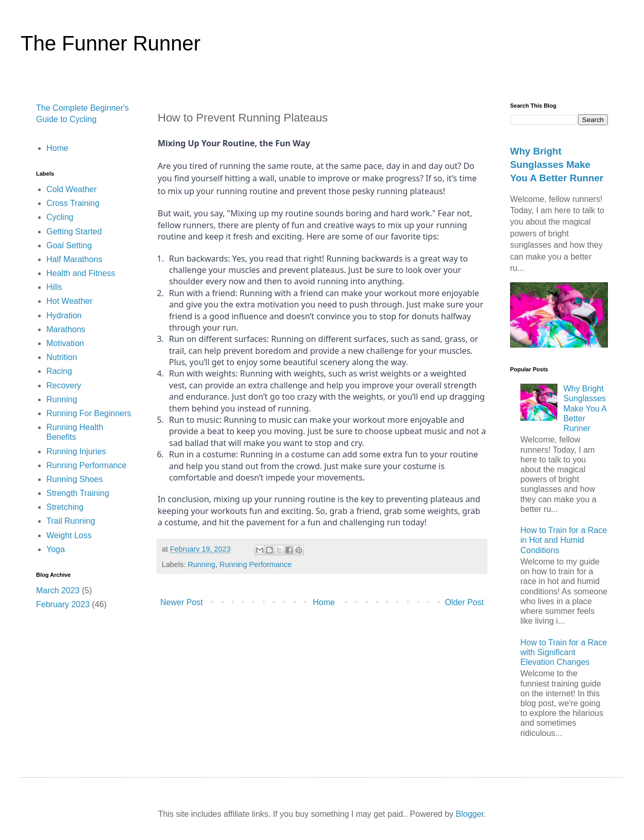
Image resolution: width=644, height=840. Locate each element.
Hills (54, 287)
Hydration (64, 315)
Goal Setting (69, 245)
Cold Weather (72, 189)
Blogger (470, 814)
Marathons (66, 329)
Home (324, 602)
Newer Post (182, 602)
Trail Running (71, 521)
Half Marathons (74, 259)
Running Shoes (74, 479)
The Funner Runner (111, 43)
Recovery (64, 385)
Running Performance (256, 564)
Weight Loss (69, 535)
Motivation (65, 343)
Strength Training (78, 493)
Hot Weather (70, 301)
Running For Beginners (89, 413)
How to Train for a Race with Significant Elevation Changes (564, 652)
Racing (59, 371)
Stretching (65, 507)
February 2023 (63, 604)
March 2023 (58, 590)
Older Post (464, 602)
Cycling (60, 217)
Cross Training (73, 203)
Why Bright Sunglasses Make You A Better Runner (557, 165)
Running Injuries (76, 451)
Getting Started (74, 232)
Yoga (56, 549)
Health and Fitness (81, 273)
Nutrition (62, 357)
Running (201, 564)
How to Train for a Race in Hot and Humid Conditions (564, 540)
